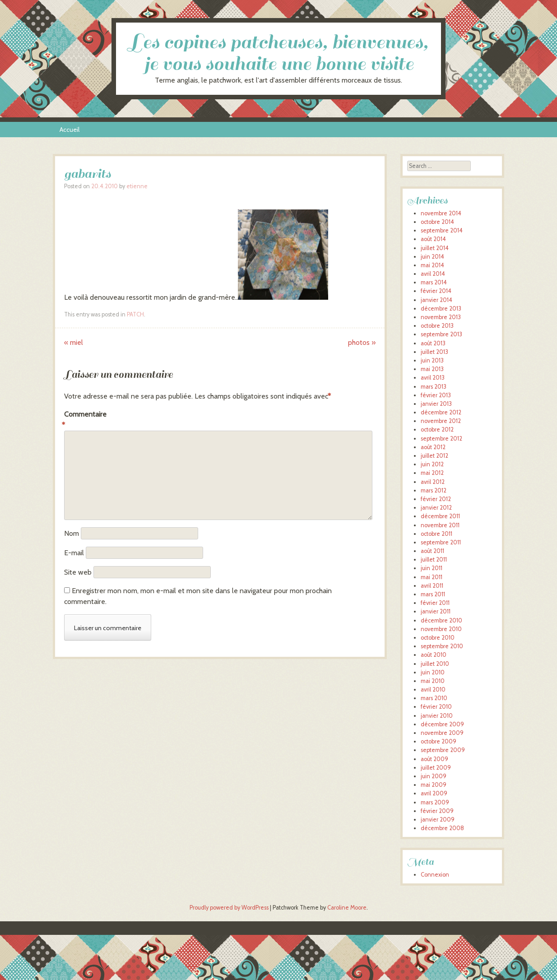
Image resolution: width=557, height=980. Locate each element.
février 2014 (436, 291)
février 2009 (437, 811)
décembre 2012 (441, 412)
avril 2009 (434, 793)
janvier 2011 (436, 611)
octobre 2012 (437, 430)
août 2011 (432, 551)
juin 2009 (434, 776)
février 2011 (435, 603)
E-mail (74, 553)
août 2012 (433, 447)
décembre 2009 (442, 724)
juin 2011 (432, 568)
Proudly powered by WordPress (229, 908)
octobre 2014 (437, 222)
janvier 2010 (437, 716)
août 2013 (433, 343)
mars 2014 (434, 282)
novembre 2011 (440, 525)
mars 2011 (433, 594)
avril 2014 (433, 274)
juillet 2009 (436, 768)
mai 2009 (434, 785)
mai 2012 (432, 473)
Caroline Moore (347, 908)
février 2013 (436, 395)
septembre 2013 (441, 334)
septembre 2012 (441, 439)
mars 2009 (435, 802)
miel (74, 342)
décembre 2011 (440, 516)
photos (362, 342)
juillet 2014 (435, 248)
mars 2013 (434, 387)
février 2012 (436, 499)
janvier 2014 (436, 300)
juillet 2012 (434, 456)
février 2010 (436, 707)
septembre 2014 (442, 230)
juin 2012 (432, 464)
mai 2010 (433, 681)
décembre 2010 (441, 620)
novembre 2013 (441, 317)
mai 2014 (432, 265)
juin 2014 (432, 257)
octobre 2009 (439, 741)
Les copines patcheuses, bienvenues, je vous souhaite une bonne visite (278, 53)
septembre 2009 (443, 750)
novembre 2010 (441, 629)
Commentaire (83, 420)
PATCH (135, 314)
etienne (137, 186)
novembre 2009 (442, 733)
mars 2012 (434, 490)
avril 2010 (433, 690)
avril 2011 (432, 586)
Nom (72, 533)
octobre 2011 (436, 534)
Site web (78, 572)
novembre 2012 (441, 421)
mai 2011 (432, 577)
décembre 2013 (441, 309)
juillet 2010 (435, 664)
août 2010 (434, 655)
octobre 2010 (438, 638)
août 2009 (434, 759)
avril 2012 (433, 482)
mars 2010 (434, 698)
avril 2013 (433, 378)
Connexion (435, 875)
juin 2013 (432, 360)
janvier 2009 (438, 820)
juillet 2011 (434, 560)
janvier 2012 (436, 508)
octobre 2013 (437, 326)
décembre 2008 (442, 828)
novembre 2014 (441, 213)
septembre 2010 (442, 646)
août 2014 (433, 239)
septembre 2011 (441, 542)
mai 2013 (432, 369)
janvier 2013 (436, 404)
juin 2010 (433, 672)
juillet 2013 (434, 352)
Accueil (70, 130)
